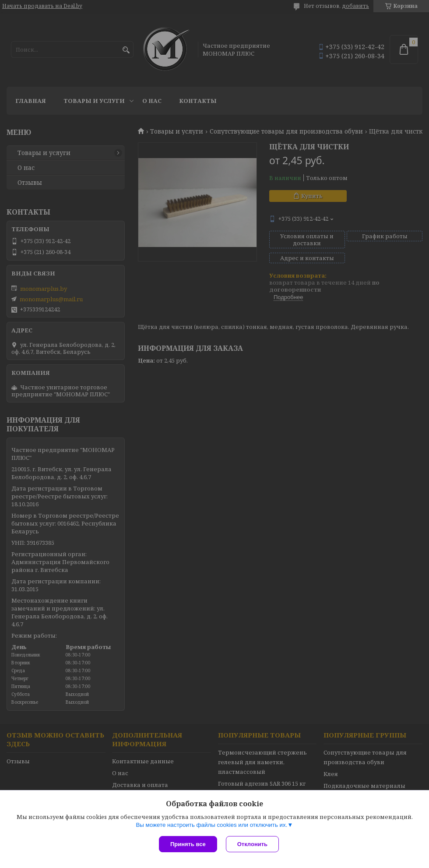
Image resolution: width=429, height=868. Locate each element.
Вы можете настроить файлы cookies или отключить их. (211, 825)
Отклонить (252, 844)
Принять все (188, 844)
